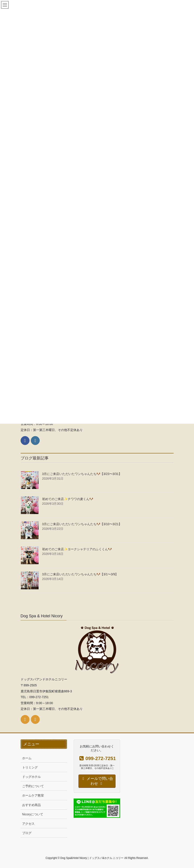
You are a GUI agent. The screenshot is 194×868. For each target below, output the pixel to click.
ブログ (27, 833)
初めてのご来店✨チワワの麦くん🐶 (68, 499)
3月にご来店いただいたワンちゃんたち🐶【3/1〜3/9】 (80, 574)
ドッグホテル (31, 777)
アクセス (28, 824)
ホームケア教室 (33, 795)
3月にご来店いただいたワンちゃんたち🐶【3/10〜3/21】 (82, 524)
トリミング (30, 767)
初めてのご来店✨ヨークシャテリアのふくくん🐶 (77, 549)
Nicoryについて (33, 814)
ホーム (27, 758)
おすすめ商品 (31, 805)
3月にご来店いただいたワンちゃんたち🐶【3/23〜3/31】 (82, 474)
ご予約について (33, 786)
